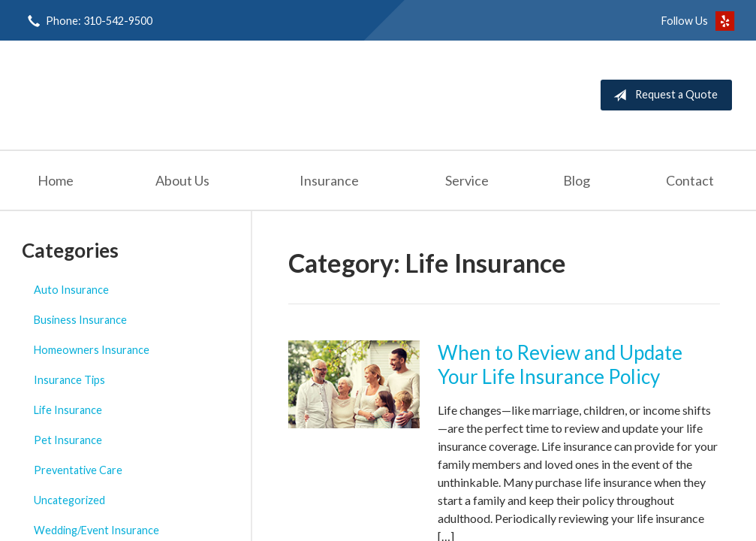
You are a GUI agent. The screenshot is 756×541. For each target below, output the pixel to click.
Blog (577, 180)
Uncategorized (69, 500)
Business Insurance (80, 320)
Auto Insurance (71, 290)
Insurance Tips (69, 380)
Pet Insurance (68, 440)
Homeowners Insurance (92, 350)
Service (467, 180)
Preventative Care (78, 470)
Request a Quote (663, 95)
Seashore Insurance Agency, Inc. (155, 95)
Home (56, 180)
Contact (690, 180)
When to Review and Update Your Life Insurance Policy (560, 365)
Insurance (329, 180)
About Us (182, 180)
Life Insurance (68, 410)
